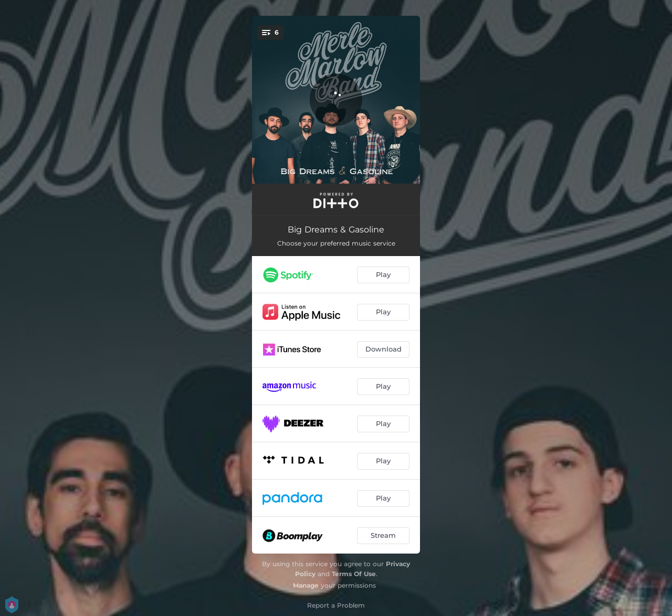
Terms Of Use (354, 574)
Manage (306, 585)
